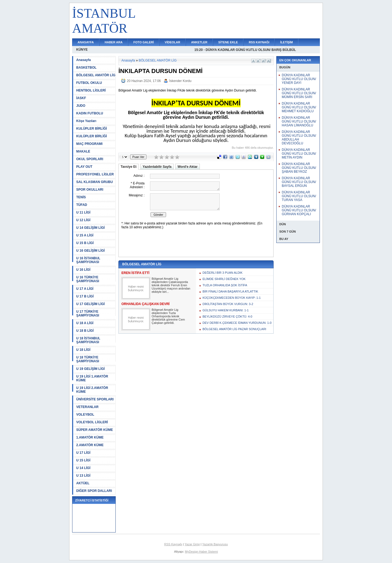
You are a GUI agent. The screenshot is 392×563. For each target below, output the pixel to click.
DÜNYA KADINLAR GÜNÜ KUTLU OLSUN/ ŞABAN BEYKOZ (299, 168)
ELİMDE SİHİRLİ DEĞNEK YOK (224, 279)
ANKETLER (199, 42)
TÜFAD (82, 205)
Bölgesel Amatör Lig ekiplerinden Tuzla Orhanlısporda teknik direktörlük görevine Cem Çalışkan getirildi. (168, 316)
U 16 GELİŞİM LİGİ (91, 251)
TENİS (81, 197)
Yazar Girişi (192, 544)
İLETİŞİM (286, 42)
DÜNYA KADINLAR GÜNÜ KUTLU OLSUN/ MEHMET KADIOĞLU (299, 107)
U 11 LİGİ (83, 212)
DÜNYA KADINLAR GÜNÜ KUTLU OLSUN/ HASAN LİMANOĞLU (299, 121)
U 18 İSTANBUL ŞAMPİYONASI (88, 340)
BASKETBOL (86, 68)
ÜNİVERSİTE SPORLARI (95, 399)
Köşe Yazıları (86, 121)
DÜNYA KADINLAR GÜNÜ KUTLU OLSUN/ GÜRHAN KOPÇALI (299, 210)
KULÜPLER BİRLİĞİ (92, 129)
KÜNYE (82, 50)
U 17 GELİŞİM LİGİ (91, 304)
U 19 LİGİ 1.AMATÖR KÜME (92, 378)
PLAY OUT (84, 167)
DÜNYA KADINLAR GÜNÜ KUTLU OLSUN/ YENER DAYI (299, 79)
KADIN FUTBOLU (90, 113)
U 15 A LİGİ (85, 235)
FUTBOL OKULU (89, 83)
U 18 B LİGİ (85, 331)
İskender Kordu (180, 81)
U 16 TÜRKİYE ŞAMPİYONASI (88, 279)
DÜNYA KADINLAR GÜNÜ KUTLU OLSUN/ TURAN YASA (299, 196)
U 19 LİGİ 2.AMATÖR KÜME (92, 390)
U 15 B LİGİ (85, 243)
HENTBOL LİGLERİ (91, 90)
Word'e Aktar (188, 167)
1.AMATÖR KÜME (90, 437)
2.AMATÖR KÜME (90, 445)
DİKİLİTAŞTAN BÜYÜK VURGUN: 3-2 (228, 304)
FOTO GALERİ (144, 42)
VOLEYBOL (85, 415)
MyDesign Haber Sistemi (201, 552)
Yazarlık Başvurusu (215, 544)
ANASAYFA (86, 42)
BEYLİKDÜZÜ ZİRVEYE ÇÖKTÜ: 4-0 (227, 317)
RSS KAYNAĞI (259, 42)
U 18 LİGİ (83, 350)
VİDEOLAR (172, 42)
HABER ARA (114, 42)
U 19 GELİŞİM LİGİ (91, 369)
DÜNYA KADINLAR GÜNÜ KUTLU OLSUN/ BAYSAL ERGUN (299, 182)
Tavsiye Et (128, 167)
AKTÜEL (83, 483)
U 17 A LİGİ (85, 289)
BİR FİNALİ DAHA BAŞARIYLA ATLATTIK (230, 291)
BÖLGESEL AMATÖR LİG (96, 75)
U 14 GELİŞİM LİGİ (91, 228)
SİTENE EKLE (228, 42)
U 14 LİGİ (83, 468)
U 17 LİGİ (83, 453)
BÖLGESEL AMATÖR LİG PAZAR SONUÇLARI (234, 329)
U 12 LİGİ (83, 220)
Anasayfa (83, 60)
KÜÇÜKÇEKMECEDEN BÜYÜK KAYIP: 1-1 (232, 298)
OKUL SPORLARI (90, 159)
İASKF (81, 98)
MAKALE (83, 151)
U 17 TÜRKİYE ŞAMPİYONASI (88, 314)
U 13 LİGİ (83, 476)
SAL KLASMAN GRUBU (94, 182)
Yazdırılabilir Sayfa (157, 167)
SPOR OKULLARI (90, 190)
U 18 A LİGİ (85, 323)
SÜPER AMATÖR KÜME (95, 430)
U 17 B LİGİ (85, 296)
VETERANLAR (87, 407)
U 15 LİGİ (83, 460)
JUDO (81, 106)
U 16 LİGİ (83, 270)
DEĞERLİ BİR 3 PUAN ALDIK (223, 273)
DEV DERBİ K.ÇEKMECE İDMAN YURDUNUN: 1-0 (237, 323)
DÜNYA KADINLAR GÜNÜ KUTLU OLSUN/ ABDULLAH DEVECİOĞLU (299, 138)
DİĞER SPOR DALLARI (94, 491)
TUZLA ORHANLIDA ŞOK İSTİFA (225, 285)
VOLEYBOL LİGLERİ (92, 422)
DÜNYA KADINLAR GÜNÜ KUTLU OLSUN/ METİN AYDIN (299, 154)
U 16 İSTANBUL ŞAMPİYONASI (88, 260)
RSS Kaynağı (173, 544)
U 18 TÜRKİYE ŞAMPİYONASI (88, 359)
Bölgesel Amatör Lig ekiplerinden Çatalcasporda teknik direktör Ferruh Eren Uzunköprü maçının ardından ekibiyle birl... (171, 285)
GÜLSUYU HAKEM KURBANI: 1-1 (226, 310)
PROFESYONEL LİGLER (95, 174)
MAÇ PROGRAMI (89, 144)
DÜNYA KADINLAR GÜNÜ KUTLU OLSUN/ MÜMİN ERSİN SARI (299, 93)
